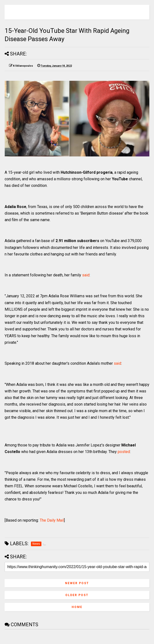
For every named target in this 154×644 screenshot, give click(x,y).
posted (124, 452)
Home (77, 607)
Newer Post (77, 583)
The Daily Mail (52, 520)
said (86, 275)
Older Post (77, 595)
